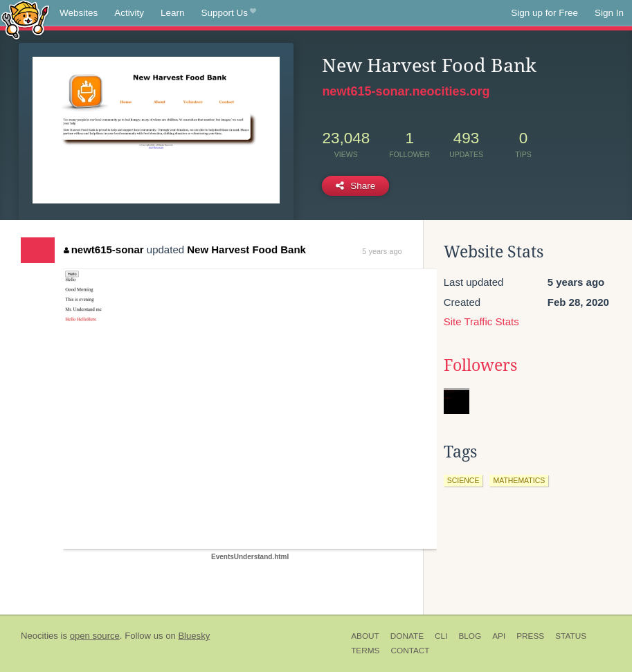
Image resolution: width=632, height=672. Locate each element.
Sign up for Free (544, 13)
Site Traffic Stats (481, 321)
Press (530, 636)
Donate (407, 636)
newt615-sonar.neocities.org (406, 91)
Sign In (609, 13)
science (463, 480)
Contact (410, 651)
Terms (365, 651)
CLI (441, 636)
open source (95, 636)
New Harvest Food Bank (246, 249)
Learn (173, 13)
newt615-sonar (104, 249)
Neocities (39, 636)
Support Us (229, 13)
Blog (470, 636)
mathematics (519, 480)
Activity (129, 13)
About (365, 636)
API (499, 636)
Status (571, 636)
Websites (79, 13)
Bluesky (194, 636)
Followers (480, 365)
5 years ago (382, 251)
